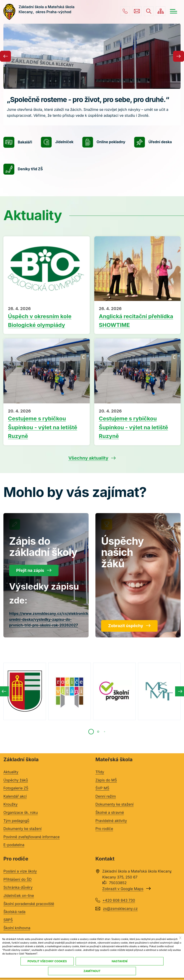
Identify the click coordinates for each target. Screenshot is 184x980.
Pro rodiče (104, 829)
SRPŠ (8, 920)
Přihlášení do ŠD (18, 879)
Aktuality (11, 772)
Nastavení (120, 961)
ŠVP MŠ (102, 788)
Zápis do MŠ (106, 780)
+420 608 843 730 (125, 11)
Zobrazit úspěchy (126, 626)
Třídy (100, 772)
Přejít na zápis (30, 570)
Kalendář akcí (15, 796)
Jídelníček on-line (19, 896)
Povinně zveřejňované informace (32, 837)
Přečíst (47, 318)
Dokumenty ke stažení (22, 829)
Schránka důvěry (18, 887)
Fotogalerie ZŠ (16, 788)
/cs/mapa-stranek (161, 11)
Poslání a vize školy (20, 871)
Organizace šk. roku (21, 812)
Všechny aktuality (88, 458)
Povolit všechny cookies (47, 961)
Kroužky (10, 804)
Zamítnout (92, 971)
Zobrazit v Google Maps (123, 889)
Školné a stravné (110, 812)
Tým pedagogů (16, 821)
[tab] (91, 732)
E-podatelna (14, 845)
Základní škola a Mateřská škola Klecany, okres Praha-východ (47, 12)
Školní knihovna (17, 928)
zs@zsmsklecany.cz (137, 11)
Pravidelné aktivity (111, 821)
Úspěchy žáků (16, 780)
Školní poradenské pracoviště (29, 904)
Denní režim (106, 796)
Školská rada (14, 912)
